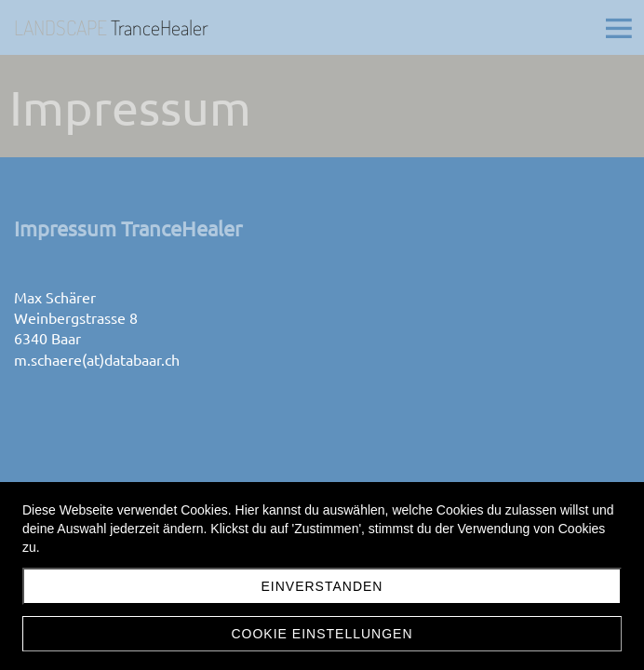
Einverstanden (322, 586)
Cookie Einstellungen (322, 634)
